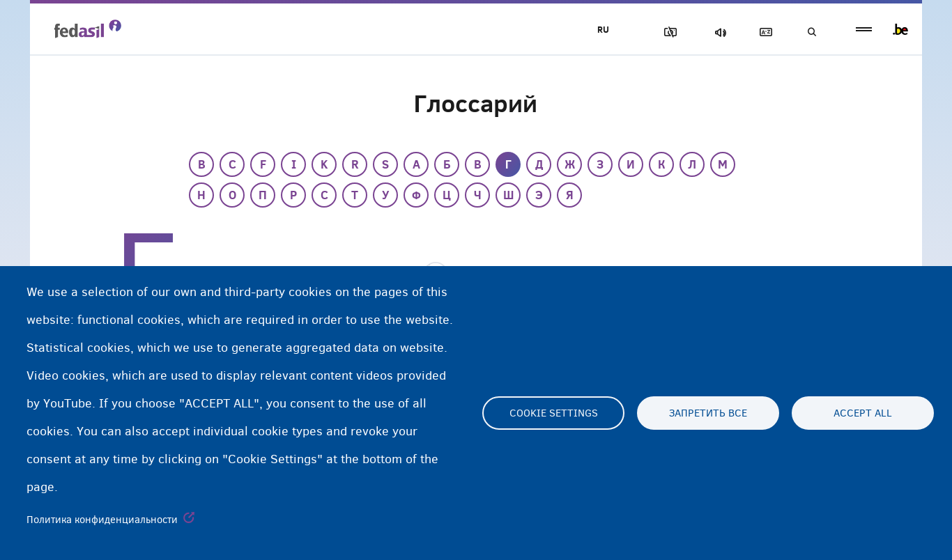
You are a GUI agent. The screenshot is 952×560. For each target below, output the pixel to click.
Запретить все (708, 413)
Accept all (863, 413)
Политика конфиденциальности (102, 520)
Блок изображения (665, 32)
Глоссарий (762, 32)
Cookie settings (554, 413)
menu (864, 30)
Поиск (811, 32)
